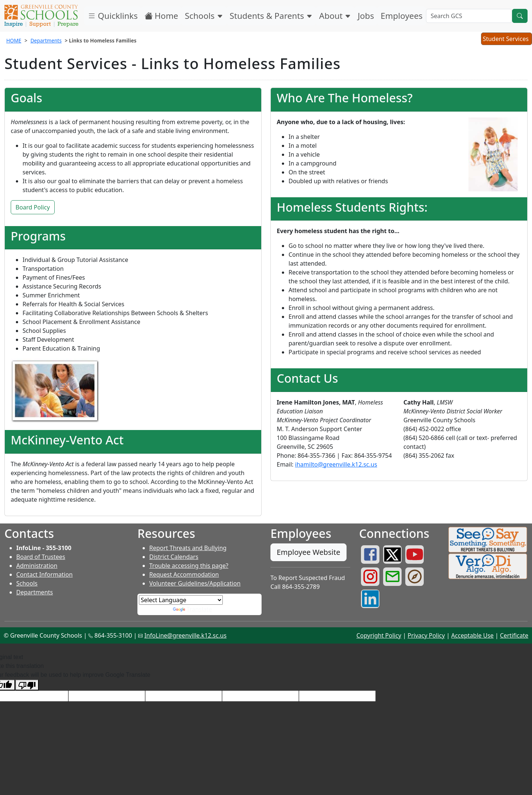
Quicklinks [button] (113, 16)
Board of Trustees (41, 557)
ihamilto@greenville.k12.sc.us (336, 464)
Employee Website (308, 552)
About (335, 16)
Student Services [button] (506, 40)
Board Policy (33, 207)
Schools (204, 16)
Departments (46, 40)
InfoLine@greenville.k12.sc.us (186, 635)
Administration (37, 566)
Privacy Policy (426, 635)
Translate (192, 609)
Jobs (366, 16)
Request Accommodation (184, 574)
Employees (401, 16)
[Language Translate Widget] (181, 600)
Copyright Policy (379, 635)
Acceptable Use (472, 635)
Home (161, 16)
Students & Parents (271, 16)
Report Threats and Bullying (188, 548)
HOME (14, 40)
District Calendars (174, 557)
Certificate (514, 635)
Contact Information (45, 574)
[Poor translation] (27, 685)
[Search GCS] (469, 16)
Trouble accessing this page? (189, 566)
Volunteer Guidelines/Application (195, 583)
